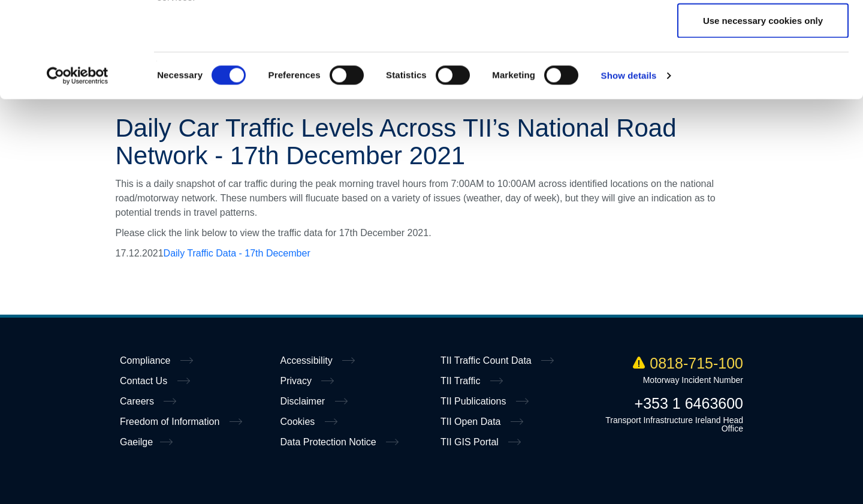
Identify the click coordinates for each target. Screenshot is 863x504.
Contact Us (145, 381)
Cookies (299, 422)
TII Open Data (472, 422)
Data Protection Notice (330, 442)
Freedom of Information (171, 422)
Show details (629, 165)
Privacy (298, 381)
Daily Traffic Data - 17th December (237, 253)
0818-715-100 (688, 363)
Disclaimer (304, 401)
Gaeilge (136, 442)
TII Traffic (462, 381)
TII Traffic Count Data (487, 360)
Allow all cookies (763, 31)
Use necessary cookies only (763, 110)
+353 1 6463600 (689, 403)
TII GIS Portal (471, 442)
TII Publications (475, 401)
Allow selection (763, 71)
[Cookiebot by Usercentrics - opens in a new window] (78, 165)
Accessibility (308, 360)
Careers (138, 401)
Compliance (147, 360)
